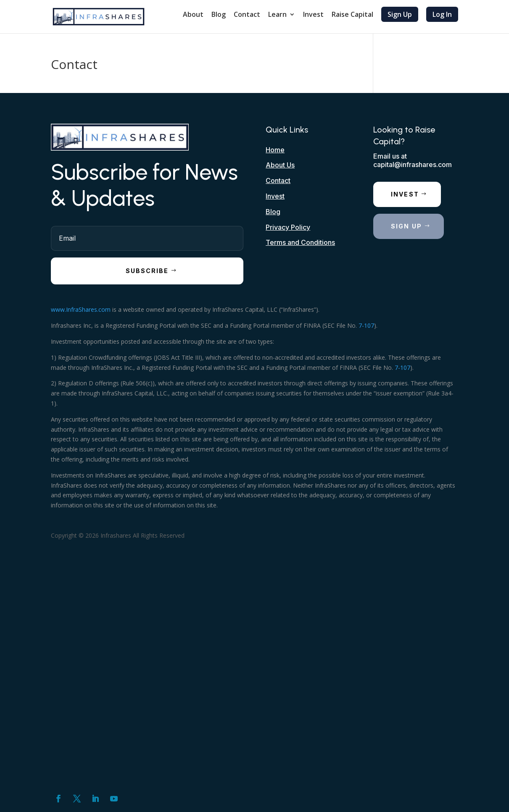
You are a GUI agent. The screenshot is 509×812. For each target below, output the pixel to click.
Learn (277, 15)
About (193, 15)
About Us (280, 165)
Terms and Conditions (300, 242)
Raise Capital (352, 15)
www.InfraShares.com (81, 309)
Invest (313, 15)
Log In (442, 14)
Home (275, 150)
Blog (219, 15)
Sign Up (400, 14)
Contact (247, 15)
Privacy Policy (288, 227)
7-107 (366, 325)
